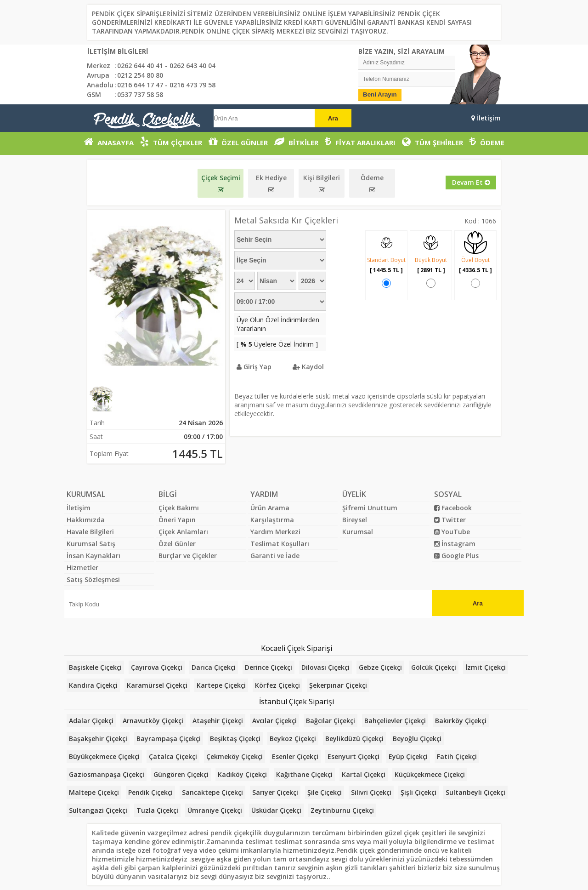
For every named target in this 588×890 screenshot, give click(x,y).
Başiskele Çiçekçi (95, 667)
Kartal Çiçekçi (364, 774)
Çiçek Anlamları (183, 532)
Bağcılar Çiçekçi (331, 721)
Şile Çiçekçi (325, 792)
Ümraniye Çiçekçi (215, 810)
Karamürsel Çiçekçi (157, 685)
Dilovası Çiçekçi (325, 667)
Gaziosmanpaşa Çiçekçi (107, 774)
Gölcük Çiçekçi (434, 667)
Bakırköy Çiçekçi (461, 721)
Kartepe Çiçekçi (221, 685)
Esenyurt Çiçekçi (353, 756)
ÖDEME (487, 142)
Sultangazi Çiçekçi (98, 810)
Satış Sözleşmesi (93, 579)
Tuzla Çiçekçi (157, 810)
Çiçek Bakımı (179, 508)
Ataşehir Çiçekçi (218, 721)
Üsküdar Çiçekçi (276, 810)
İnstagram (455, 544)
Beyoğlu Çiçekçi (417, 739)
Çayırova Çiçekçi (157, 667)
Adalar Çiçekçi (91, 721)
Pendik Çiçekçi (150, 792)
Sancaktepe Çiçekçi (212, 792)
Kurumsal (358, 532)
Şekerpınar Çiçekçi (338, 685)
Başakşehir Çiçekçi (98, 739)
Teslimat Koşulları (280, 544)
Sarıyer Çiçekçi (275, 792)
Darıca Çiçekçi (214, 667)
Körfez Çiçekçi (277, 685)
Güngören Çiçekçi (181, 774)
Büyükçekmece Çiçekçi (104, 756)
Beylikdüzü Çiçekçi (354, 739)
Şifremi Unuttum (370, 508)
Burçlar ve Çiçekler (188, 556)
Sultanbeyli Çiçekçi (475, 792)
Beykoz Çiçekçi (293, 739)
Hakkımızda (86, 520)
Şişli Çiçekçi (418, 792)
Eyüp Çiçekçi (408, 756)
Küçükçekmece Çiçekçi (430, 774)
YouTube (452, 532)
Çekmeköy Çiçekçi (235, 756)
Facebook (453, 508)
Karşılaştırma (272, 520)
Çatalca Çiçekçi (173, 756)
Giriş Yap (254, 367)
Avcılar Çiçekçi (274, 721)
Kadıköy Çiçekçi (242, 774)
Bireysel (355, 520)
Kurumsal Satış (91, 544)
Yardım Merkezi (275, 532)
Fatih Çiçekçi (457, 756)
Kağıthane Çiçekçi (304, 774)
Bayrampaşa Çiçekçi (169, 739)
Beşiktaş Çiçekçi (235, 739)
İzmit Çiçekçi (486, 667)
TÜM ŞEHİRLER (433, 142)
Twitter (450, 520)
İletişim (486, 118)
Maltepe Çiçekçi (94, 792)
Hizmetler (82, 568)
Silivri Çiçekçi (371, 792)
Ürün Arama (270, 508)
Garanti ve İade (275, 556)
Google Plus (456, 556)
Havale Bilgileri (90, 532)
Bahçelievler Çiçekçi (395, 721)
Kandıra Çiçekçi (93, 685)
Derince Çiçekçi (269, 667)
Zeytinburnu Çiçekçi (342, 810)
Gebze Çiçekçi (380, 667)
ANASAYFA (109, 142)
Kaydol (308, 367)
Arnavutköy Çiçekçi (153, 721)
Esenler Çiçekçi (295, 756)
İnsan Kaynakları (93, 556)
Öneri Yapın (177, 520)
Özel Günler (177, 544)
